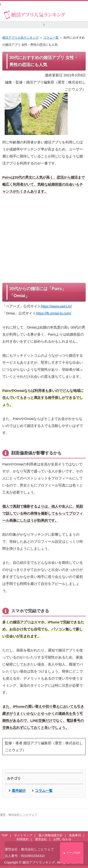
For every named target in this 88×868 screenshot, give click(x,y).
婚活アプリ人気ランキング (21, 38)
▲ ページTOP (72, 853)
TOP (4, 835)
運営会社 (41, 839)
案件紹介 (19, 791)
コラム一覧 (51, 38)
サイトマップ (23, 835)
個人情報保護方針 (51, 835)
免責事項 (75, 835)
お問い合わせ (62, 839)
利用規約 (23, 839)
